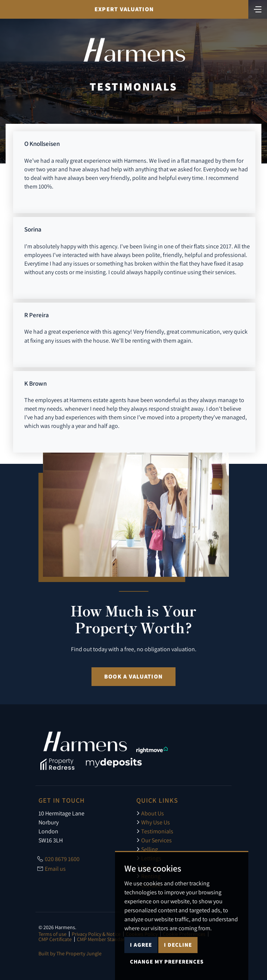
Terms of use (52, 934)
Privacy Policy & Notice (96, 934)
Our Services (154, 840)
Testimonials (155, 831)
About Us (150, 813)
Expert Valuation (124, 9)
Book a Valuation (133, 676)
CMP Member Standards (103, 939)
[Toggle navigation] (258, 9)
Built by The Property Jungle (70, 953)
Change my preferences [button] (167, 961)
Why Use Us (153, 822)
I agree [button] (141, 945)
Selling (147, 849)
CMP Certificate (55, 939)
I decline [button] (178, 945)
